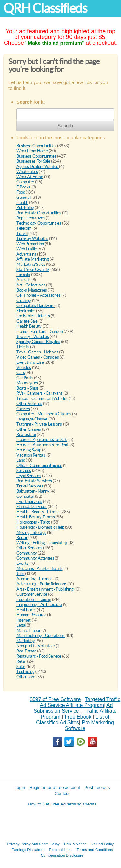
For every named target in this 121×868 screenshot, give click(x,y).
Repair (22, 538)
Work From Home (32, 151)
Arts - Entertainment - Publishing (45, 589)
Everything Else (30, 362)
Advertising (26, 254)
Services (24, 471)
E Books (23, 187)
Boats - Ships (28, 388)
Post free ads (97, 788)
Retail (21, 661)
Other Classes (29, 429)
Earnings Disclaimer (28, 849)
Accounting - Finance (34, 579)
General (23, 197)
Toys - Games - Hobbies (37, 352)
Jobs (20, 574)
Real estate (26, 434)
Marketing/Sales (31, 264)
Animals (23, 280)
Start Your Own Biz (33, 270)
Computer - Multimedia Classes (44, 414)
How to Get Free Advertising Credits (62, 804)
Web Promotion (30, 244)
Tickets (23, 347)
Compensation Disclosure (62, 855)
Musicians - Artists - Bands (39, 569)
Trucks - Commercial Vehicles (42, 398)
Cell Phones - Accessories (38, 295)
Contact (62, 793)
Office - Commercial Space (39, 465)
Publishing (25, 208)
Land (21, 460)
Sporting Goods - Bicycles (38, 342)
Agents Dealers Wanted (38, 166)
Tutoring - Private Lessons (39, 424)
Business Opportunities (36, 146)
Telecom (24, 228)
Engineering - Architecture (39, 605)
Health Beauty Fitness (36, 517)
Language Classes (32, 419)
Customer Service (32, 594)
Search (65, 125)
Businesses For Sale (34, 161)
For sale (23, 275)
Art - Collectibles (31, 285)
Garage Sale (27, 321)
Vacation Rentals (31, 455)
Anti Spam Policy (45, 844)
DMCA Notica (75, 844)
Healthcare (26, 610)
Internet (24, 620)
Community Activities (35, 558)
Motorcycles (27, 383)
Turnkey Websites (32, 239)
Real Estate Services (34, 481)
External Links (61, 849)
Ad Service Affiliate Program (72, 705)
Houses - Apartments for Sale (42, 440)
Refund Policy (102, 844)
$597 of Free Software (55, 699)
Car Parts (25, 378)
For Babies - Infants (33, 316)
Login (20, 788)
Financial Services (32, 507)
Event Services (29, 502)
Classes (23, 409)
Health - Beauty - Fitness (38, 512)
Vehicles (24, 367)
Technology (26, 672)
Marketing (26, 641)
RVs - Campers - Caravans (40, 393)
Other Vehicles (29, 404)
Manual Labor (28, 630)
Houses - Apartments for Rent (42, 445)
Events (23, 563)
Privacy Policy (19, 844)
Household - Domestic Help (40, 527)
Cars (20, 373)
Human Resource (31, 615)
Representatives (31, 218)
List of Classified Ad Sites (73, 720)
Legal (21, 625)
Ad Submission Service (73, 708)
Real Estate (26, 651)
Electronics (26, 311)
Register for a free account (55, 788)
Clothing (24, 300)
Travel (22, 233)
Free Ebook (78, 717)
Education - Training (34, 599)
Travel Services (30, 486)
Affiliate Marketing (33, 259)
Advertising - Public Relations (41, 584)
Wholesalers (27, 172)
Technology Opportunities (39, 223)
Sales (21, 666)
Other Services (29, 548)
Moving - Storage (31, 532)
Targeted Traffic (103, 699)
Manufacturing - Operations (40, 636)
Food (21, 192)
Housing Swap (29, 450)
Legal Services (29, 476)
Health (22, 203)
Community (27, 553)
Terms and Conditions (95, 849)
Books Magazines (32, 290)
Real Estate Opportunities (39, 213)
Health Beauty (29, 326)
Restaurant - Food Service (39, 656)
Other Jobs (26, 677)
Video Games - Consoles (38, 357)
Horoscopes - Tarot (33, 522)
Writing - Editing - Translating (42, 543)
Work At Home (30, 177)
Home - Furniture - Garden (40, 331)
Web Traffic (27, 249)
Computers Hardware (35, 306)
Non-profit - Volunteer (36, 646)
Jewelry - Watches (33, 337)
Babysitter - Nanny (33, 491)
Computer (25, 182)
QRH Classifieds (45, 8)
